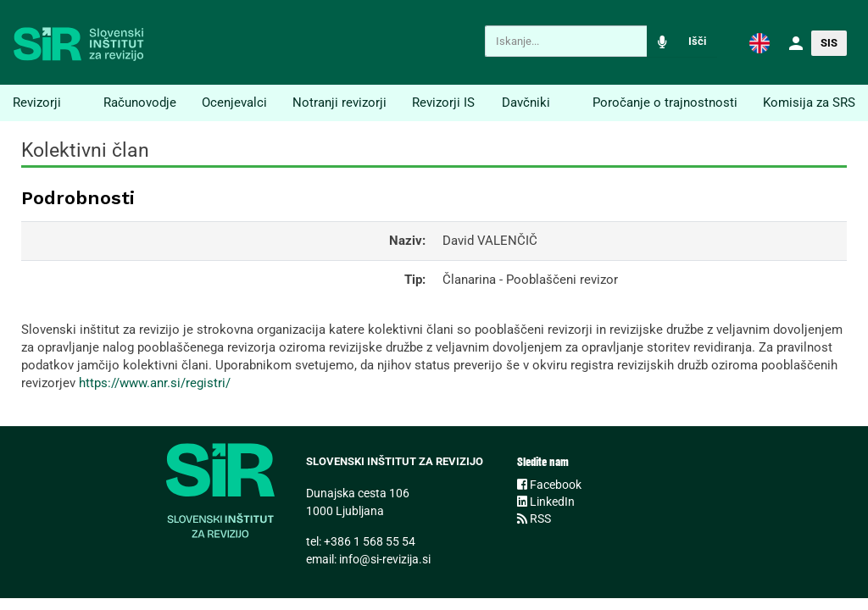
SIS (829, 43)
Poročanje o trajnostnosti (665, 103)
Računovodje (140, 103)
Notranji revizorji (339, 103)
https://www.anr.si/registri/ (155, 383)
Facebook (549, 485)
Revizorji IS (443, 103)
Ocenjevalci (234, 103)
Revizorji (37, 103)
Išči (697, 41)
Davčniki (526, 103)
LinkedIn (546, 502)
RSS (534, 518)
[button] (759, 42)
